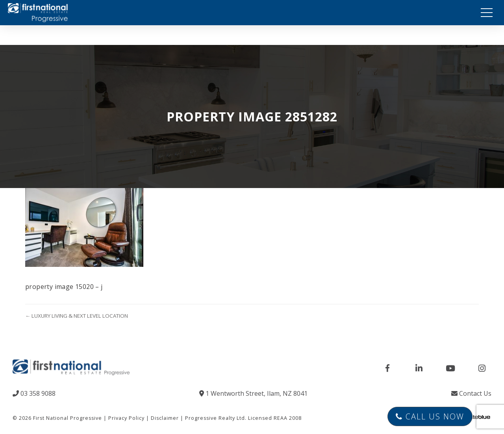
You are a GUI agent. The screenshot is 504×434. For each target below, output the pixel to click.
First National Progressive (68, 418)
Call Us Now (430, 416)
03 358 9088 (34, 393)
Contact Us (471, 393)
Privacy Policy (126, 418)
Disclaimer (165, 418)
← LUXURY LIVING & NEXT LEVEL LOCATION (77, 316)
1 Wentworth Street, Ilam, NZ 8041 (253, 393)
